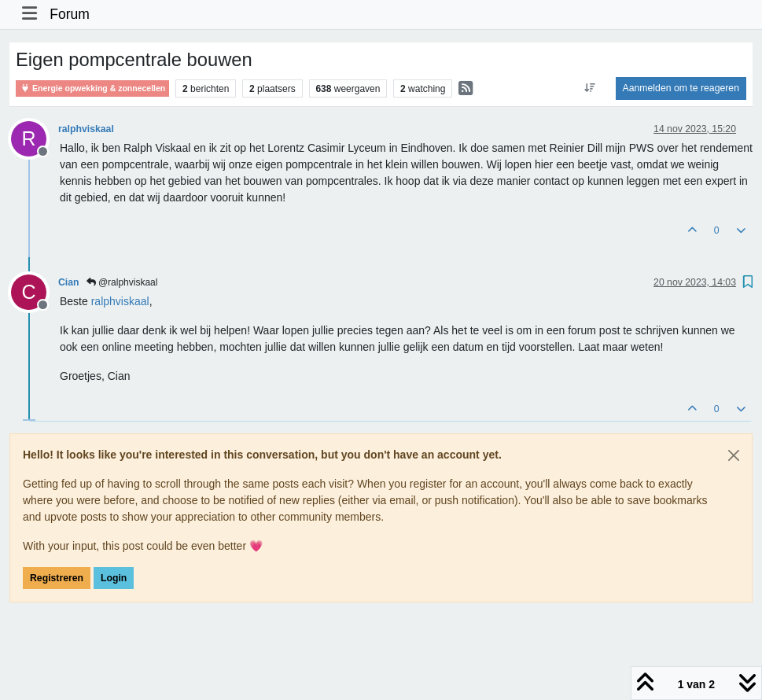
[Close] (734, 455)
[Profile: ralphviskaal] (120, 301)
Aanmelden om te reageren (681, 88)
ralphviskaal (86, 129)
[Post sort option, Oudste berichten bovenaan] (589, 88)
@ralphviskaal (122, 282)
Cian (69, 282)
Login (114, 578)
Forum (70, 14)
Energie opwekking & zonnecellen (92, 88)
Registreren (57, 578)
